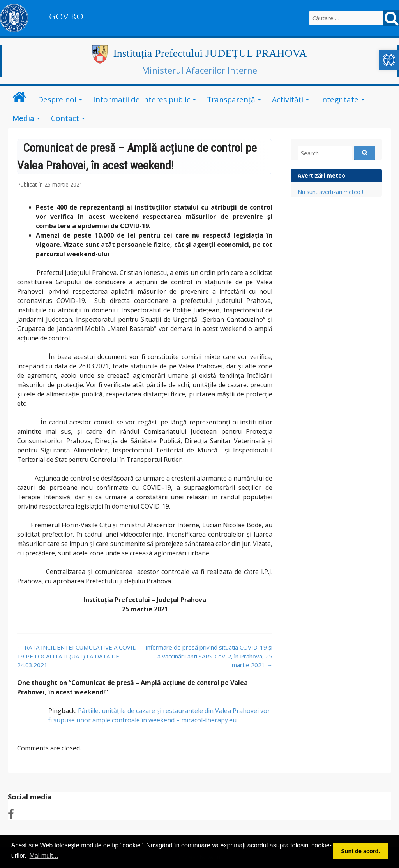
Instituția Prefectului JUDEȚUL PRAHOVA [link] (210, 53)
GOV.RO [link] (66, 17)
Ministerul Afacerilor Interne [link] (199, 70)
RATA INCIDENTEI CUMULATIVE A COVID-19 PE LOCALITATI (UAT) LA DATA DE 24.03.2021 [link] (78, 656)
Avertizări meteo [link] (321, 175)
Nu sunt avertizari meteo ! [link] (330, 192)
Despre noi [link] (57, 99)
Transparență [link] (231, 99)
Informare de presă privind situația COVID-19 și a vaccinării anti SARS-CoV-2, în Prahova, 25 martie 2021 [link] (209, 656)
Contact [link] (65, 118)
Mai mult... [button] (44, 856)
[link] (389, 60)
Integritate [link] (339, 99)
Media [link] (23, 118)
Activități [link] (288, 99)
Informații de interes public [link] (142, 99)
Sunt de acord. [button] (360, 851)
